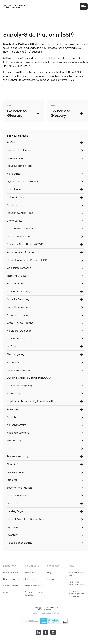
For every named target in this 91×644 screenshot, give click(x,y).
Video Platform (11, 587)
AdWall (7, 594)
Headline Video (11, 574)
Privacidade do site (76, 575)
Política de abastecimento (76, 585)
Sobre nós (30, 574)
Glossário (51, 581)
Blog (49, 574)
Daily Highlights (11, 581)
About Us (30, 581)
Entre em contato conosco (34, 595)
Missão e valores (33, 587)
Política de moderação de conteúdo (76, 595)
